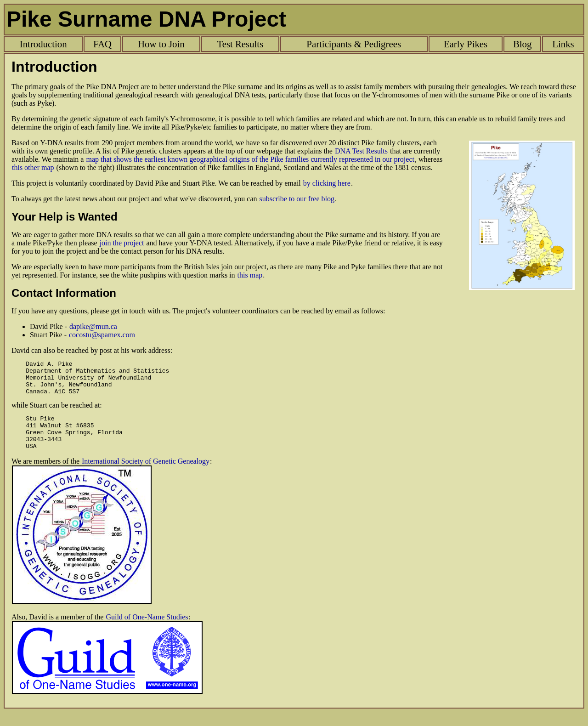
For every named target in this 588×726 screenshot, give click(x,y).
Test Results (240, 44)
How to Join (161, 44)
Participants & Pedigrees (354, 44)
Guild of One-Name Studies (147, 631)
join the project (122, 243)
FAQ (102, 44)
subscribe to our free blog (297, 199)
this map (250, 275)
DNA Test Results (361, 151)
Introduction (43, 44)
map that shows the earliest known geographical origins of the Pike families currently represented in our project (250, 159)
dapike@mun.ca (93, 326)
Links (563, 44)
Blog (522, 44)
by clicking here (327, 183)
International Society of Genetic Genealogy (146, 475)
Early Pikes (466, 44)
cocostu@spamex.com (102, 335)
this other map (33, 167)
